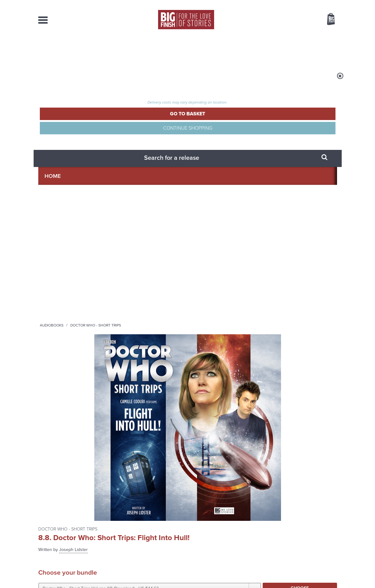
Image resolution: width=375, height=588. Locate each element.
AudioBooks (72, 50)
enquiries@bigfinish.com (199, 524)
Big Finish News (67, 352)
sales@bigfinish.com (143, 524)
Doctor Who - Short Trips (143, 80)
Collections (123, 50)
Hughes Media (70, 579)
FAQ (333, 525)
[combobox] (281, 36)
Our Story (329, 519)
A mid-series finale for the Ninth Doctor (287, 431)
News (213, 50)
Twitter (233, 292)
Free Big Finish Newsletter (7, 139)
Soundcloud (297, 292)
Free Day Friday (271, 364)
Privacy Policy (51, 320)
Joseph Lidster (228, 116)
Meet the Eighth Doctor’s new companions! (131, 431)
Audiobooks (99, 80)
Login (303, 4)
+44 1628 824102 (149, 519)
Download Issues (323, 530)
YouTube (271, 292)
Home (75, 80)
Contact (324, 50)
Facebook (215, 292)
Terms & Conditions (170, 572)
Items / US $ (298, 20)
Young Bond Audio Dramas (136, 364)
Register (322, 4)
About (288, 50)
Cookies (144, 572)
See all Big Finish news (305, 353)
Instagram (251, 292)
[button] (248, 160)
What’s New (173, 50)
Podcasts (250, 50)
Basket (327, 20)
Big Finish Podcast (256, 298)
